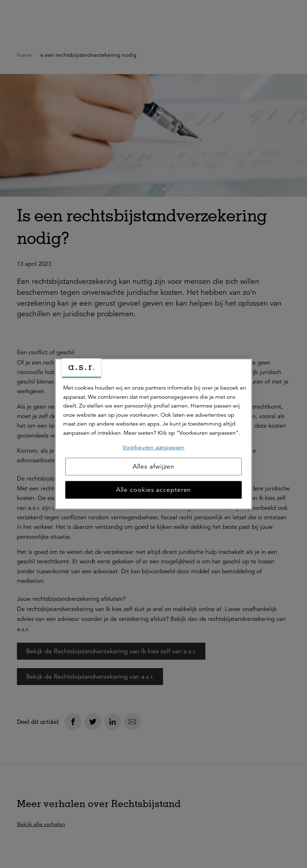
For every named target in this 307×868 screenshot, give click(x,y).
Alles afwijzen (154, 467)
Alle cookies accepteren (154, 490)
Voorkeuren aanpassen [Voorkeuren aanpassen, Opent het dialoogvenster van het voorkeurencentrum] (153, 447)
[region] (153, 434)
